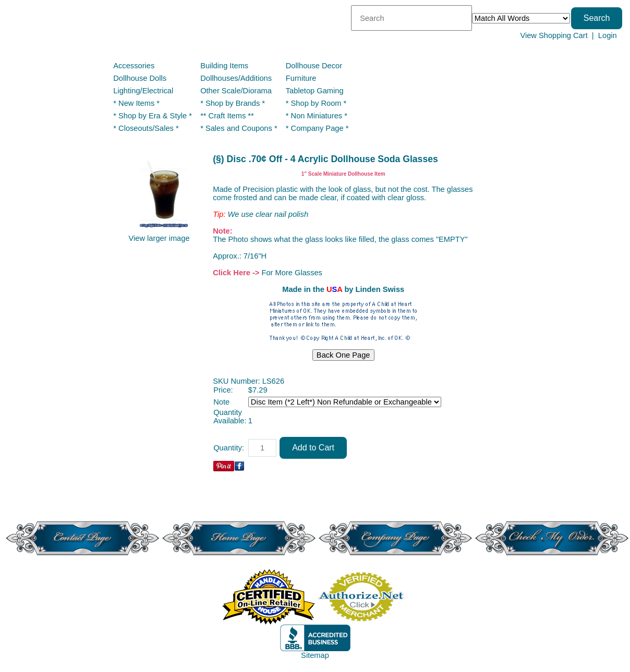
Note (221, 402)
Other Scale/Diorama (236, 91)
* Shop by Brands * (233, 103)
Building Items (224, 66)
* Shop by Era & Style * (153, 116)
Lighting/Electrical (144, 91)
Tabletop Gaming (315, 91)
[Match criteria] (521, 18)
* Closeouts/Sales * (146, 128)
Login (608, 35)
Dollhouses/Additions (236, 78)
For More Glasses (292, 273)
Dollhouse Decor (314, 66)
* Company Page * (317, 128)
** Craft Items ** (227, 116)
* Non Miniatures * (317, 116)
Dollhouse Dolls (140, 78)
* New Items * (136, 103)
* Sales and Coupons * (239, 128)
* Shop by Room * (316, 103)
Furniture (301, 78)
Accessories (134, 66)
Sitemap (315, 655)
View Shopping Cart (554, 35)
